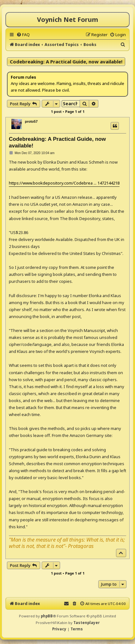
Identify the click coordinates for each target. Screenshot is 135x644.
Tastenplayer (86, 623)
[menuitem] (23, 35)
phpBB (47, 616)
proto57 (31, 121)
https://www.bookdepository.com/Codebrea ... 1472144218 (64, 183)
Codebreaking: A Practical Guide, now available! (66, 62)
